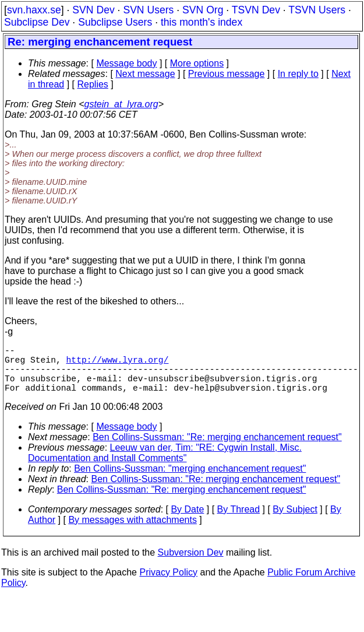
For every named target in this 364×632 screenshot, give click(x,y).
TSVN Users (317, 10)
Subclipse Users (115, 22)
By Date (187, 521)
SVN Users (148, 10)
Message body (126, 63)
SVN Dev (93, 10)
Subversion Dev (191, 564)
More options (197, 63)
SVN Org (203, 10)
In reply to (298, 74)
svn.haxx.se (34, 10)
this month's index (202, 22)
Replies (93, 84)
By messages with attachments (132, 531)
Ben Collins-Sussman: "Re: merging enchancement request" (217, 449)
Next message (145, 74)
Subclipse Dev (37, 22)
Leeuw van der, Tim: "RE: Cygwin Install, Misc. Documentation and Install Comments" (165, 464)
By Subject (295, 521)
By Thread (239, 521)
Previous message (227, 74)
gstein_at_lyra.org (121, 104)
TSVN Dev (256, 10)
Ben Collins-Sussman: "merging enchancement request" (190, 480)
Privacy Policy (168, 584)
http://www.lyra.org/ (118, 364)
